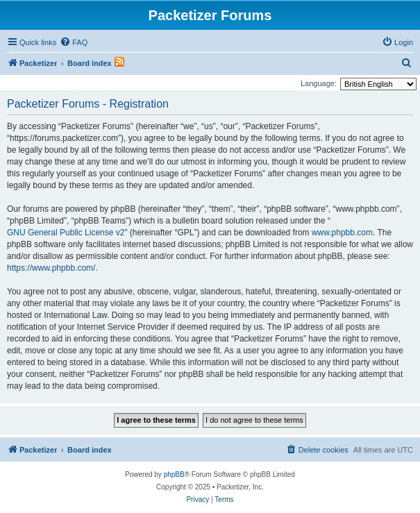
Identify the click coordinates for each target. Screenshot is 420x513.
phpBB (174, 474)
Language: (319, 83)
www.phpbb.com (342, 233)
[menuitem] (74, 42)
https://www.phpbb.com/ (51, 268)
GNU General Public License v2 (66, 233)
